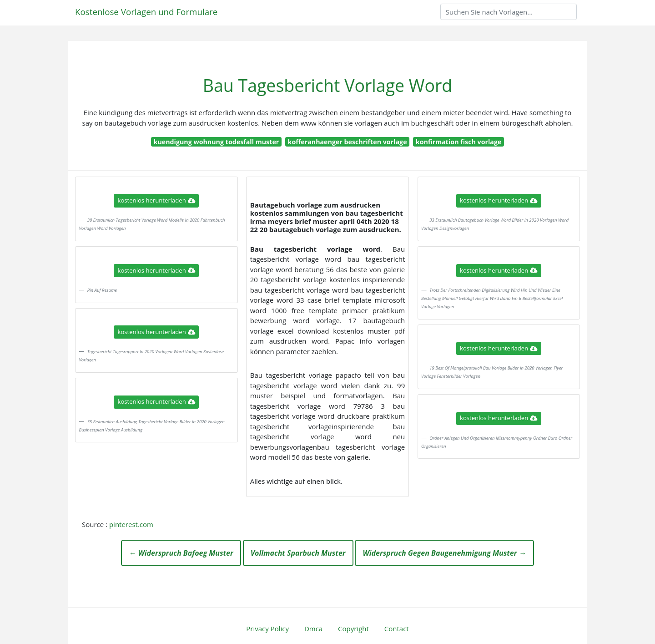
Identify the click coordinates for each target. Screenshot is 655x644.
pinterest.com (131, 524)
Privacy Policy (267, 629)
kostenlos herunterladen (156, 200)
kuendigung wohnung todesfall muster (217, 142)
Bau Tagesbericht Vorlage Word (328, 85)
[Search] (509, 12)
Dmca (313, 629)
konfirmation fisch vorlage (459, 142)
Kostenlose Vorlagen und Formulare (146, 12)
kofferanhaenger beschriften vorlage (348, 142)
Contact (397, 629)
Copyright (353, 629)
